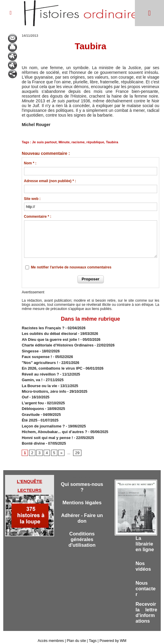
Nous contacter (146, 581)
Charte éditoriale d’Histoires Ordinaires (55, 343)
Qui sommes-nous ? (82, 478)
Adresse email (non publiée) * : (50, 181)
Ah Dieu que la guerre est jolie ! (48, 338)
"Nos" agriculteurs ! (38, 359)
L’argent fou (32, 397)
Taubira (108, 142)
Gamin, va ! (31, 375)
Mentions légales (82, 494)
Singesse (30, 349)
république (92, 142)
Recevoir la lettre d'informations (146, 606)
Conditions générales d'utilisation (82, 532)
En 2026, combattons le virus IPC (50, 365)
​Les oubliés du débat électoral (47, 333)
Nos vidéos (143, 558)
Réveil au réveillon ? (39, 370)
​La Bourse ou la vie (38, 381)
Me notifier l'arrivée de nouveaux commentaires (71, 267)
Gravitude (30, 407)
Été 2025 (29, 413)
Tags (92, 635)
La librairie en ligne (145, 534)
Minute (62, 142)
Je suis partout (44, 142)
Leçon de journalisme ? (42, 418)
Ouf (25, 391)
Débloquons (32, 402)
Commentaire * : (38, 216)
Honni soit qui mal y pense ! (45, 429)
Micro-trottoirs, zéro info (42, 386)
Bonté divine (32, 434)
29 (76, 443)
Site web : (32, 198)
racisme (76, 142)
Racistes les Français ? (41, 327)
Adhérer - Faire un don (82, 510)
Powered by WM (112, 635)
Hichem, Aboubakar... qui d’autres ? (52, 423)
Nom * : (30, 163)
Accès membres (51, 635)
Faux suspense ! (36, 354)
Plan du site (77, 635)
